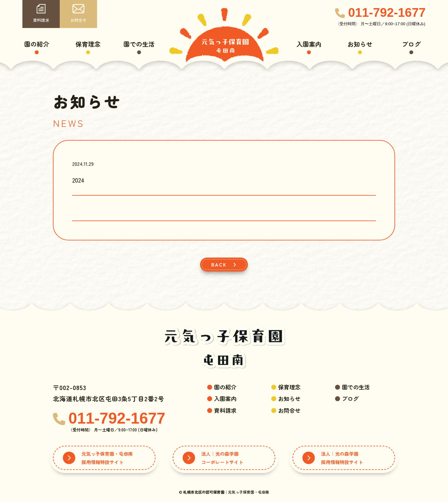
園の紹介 (37, 44)
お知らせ (360, 44)
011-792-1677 (387, 12)
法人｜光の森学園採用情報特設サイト (333, 458)
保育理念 (88, 44)
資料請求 (41, 14)
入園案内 (309, 44)
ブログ (411, 44)
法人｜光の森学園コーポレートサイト (213, 458)
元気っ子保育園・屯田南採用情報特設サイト (98, 458)
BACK (224, 264)
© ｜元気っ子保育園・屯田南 (224, 492)
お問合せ (78, 14)
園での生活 (139, 44)
